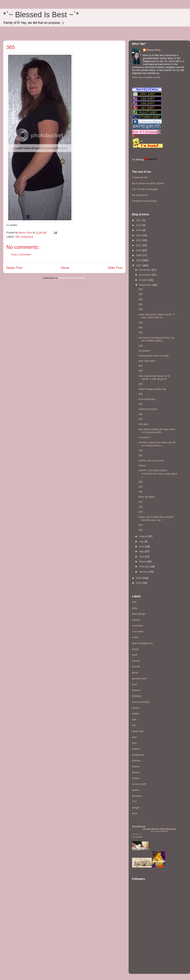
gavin (135, 673)
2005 (139, 583)
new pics (143, 424)
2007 (139, 265)
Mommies (136, 834)
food (134, 655)
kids (134, 720)
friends (136, 661)
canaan (136, 620)
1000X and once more (151, 461)
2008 (139, 260)
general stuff (139, 678)
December (145, 270)
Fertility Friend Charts (144, 201)
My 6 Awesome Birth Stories (148, 183)
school (136, 778)
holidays (137, 696)
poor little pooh (147, 361)
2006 (139, 578)
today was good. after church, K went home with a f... (156, 316)
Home (65, 268)
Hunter (136, 708)
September (146, 285)
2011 (139, 245)
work (135, 813)
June (142, 546)
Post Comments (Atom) (72, 278)
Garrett (136, 667)
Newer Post (14, 268)
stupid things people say (152, 389)
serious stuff (139, 784)
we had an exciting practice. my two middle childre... (156, 339)
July (142, 541)
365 (18, 237)
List (157, 831)
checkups (137, 626)
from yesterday (147, 399)
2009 (139, 255)
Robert (136, 767)
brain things (139, 614)
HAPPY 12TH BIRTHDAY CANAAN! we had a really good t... (158, 474)
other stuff (138, 731)
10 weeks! (144, 351)
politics (136, 749)
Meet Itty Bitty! (146, 497)
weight (136, 808)
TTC (134, 802)
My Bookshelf (140, 195)
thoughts (137, 796)
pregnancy (27, 237)
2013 (139, 235)
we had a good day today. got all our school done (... (157, 444)
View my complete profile (146, 77)
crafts (135, 637)
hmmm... (143, 466)
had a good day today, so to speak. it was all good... (154, 377)
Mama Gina (154, 50)
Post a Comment (21, 255)
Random (164, 831)
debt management (142, 643)
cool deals (138, 631)
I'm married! (137, 837)
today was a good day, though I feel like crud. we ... (156, 518)
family (135, 649)
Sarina (136, 772)
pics (134, 743)
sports (135, 790)
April (142, 557)
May (142, 551)
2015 (139, 225)
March (143, 561)
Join (152, 831)
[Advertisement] (144, 946)
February (145, 566)
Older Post (115, 268)
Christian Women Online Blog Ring (159, 829)
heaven (136, 690)
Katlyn (136, 714)
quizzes (136, 761)
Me (134, 725)
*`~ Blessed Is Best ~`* (41, 15)
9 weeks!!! (144, 437)
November (145, 275)
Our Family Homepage (145, 189)
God (134, 684)
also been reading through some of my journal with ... (157, 431)
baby (135, 608)
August (143, 536)
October (144, 280)
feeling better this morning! (153, 356)
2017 (139, 220)
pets (134, 737)
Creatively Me (140, 177)
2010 (139, 250)
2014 (139, 230)
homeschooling (141, 702)
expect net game (148, 409)
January (144, 572)
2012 (139, 240)
